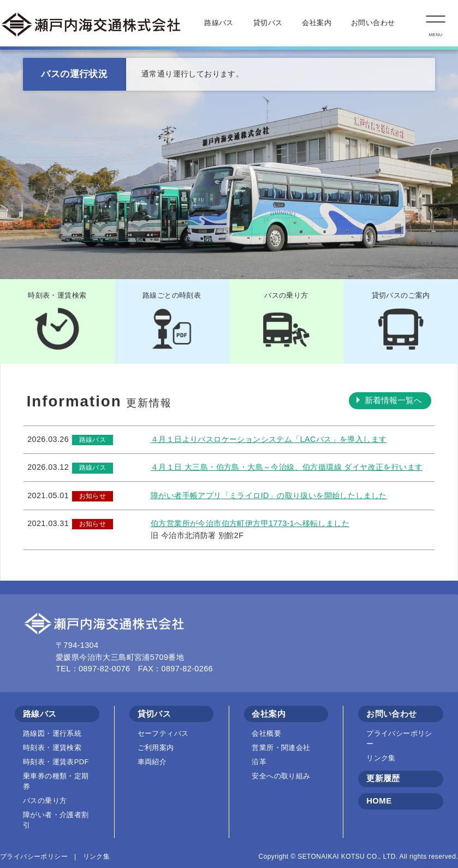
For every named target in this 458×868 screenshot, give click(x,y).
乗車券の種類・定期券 (56, 781)
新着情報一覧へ (393, 401)
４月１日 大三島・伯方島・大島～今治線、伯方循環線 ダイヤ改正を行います (287, 467)
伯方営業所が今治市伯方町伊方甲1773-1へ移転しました (250, 523)
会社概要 (266, 733)
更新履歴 (383, 778)
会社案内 (317, 23)
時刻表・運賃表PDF (56, 762)
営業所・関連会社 (281, 748)
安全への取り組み (281, 776)
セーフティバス (163, 733)
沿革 (259, 762)
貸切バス (268, 23)
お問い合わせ (373, 23)
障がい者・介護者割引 (56, 820)
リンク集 (381, 758)
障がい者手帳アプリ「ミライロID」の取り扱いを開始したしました (269, 495)
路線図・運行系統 (52, 733)
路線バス (219, 23)
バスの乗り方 (45, 801)
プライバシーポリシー (399, 739)
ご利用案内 (156, 748)
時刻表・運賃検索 (52, 748)
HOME (379, 801)
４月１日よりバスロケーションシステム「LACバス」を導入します (269, 439)
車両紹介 (152, 762)
